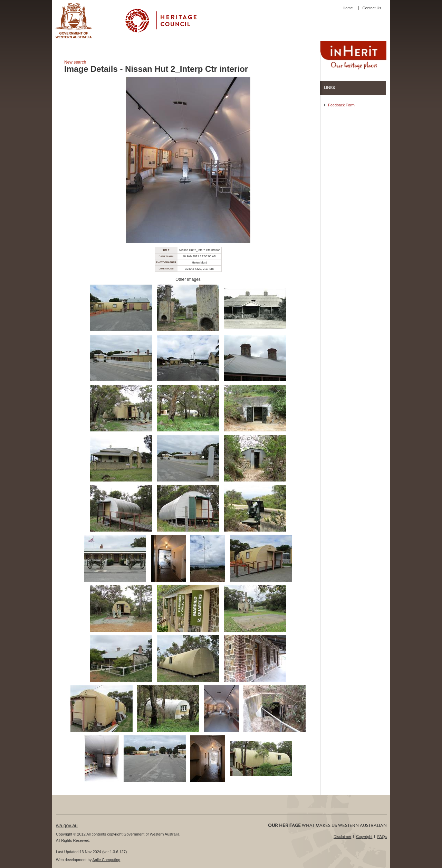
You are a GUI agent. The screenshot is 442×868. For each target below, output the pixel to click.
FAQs (382, 837)
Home (348, 8)
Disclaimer (342, 837)
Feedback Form (341, 105)
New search (75, 62)
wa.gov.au (67, 826)
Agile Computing (107, 860)
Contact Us (372, 8)
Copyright (364, 837)
